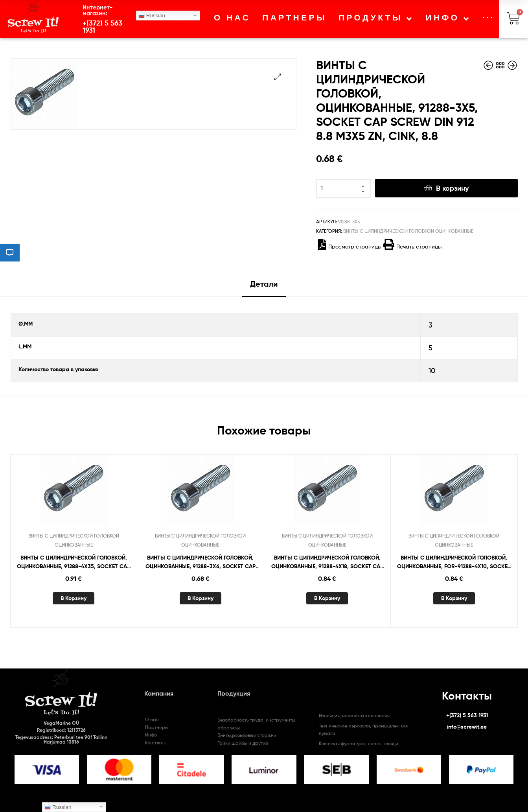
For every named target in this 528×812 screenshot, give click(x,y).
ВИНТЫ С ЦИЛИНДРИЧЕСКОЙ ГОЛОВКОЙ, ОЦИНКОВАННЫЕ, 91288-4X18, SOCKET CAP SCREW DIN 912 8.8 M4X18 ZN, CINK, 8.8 (327, 563)
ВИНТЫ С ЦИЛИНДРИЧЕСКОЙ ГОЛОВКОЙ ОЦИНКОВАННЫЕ (408, 231)
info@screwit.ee (467, 727)
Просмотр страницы (350, 246)
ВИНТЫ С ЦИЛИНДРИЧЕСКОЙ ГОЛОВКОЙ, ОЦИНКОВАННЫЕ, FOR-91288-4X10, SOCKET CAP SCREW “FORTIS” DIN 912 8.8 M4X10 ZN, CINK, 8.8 (454, 563)
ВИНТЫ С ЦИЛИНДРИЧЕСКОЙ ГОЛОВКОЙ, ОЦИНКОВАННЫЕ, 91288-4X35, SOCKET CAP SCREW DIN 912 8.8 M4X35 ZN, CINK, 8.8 (74, 563)
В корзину (452, 188)
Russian (152, 16)
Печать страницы (412, 246)
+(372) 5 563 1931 (102, 27)
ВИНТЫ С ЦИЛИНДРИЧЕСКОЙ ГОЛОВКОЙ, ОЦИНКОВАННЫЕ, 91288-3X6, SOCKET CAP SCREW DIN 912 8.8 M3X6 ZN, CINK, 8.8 (201, 563)
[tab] (264, 287)
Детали (264, 284)
